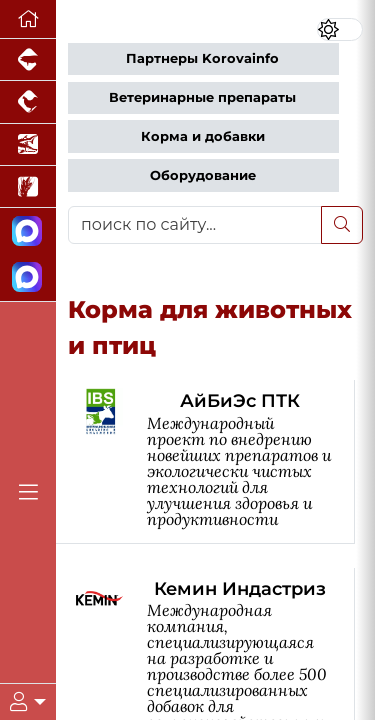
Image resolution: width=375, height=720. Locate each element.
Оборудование (203, 175)
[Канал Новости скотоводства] (28, 231)
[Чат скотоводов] (28, 277)
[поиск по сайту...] (195, 225)
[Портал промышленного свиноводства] (28, 60)
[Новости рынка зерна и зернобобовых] (28, 187)
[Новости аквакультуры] (28, 145)
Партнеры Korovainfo (202, 58)
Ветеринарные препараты (202, 97)
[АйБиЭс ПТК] (215, 461)
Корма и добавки (203, 136)
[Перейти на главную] (28, 19)
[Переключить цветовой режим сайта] (340, 29)
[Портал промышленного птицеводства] (28, 102)
